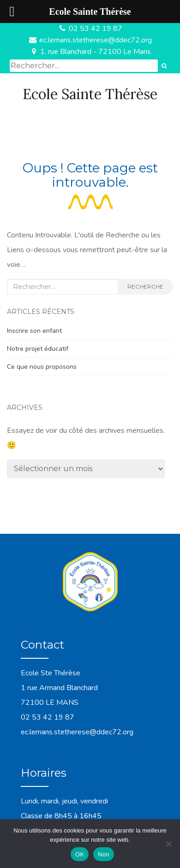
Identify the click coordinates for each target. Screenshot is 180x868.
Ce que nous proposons (42, 367)
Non (104, 854)
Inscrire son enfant (34, 331)
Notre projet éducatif (38, 349)
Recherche (145, 286)
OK (80, 854)
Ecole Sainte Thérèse (90, 94)
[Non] (168, 844)
